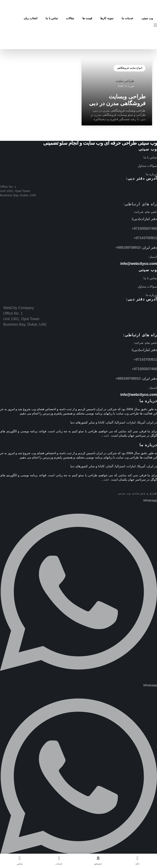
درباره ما (151, 174)
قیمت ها (87, 18)
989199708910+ (128, 248)
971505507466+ (144, 229)
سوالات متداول (147, 166)
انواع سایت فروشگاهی (130, 68)
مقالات (70, 18)
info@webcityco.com (139, 264)
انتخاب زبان (31, 18)
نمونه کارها (107, 18)
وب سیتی (147, 18)
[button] (154, 25)
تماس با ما (52, 18)
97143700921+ (145, 238)
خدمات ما (127, 18)
